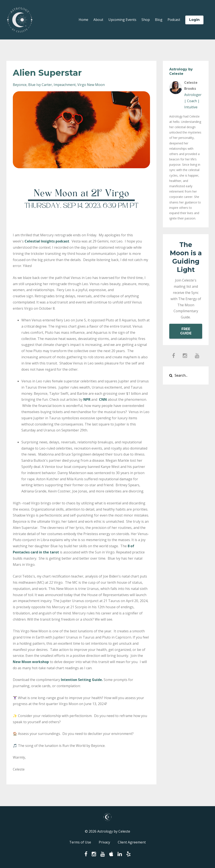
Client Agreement (132, 842)
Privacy (104, 842)
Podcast (174, 20)
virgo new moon (91, 85)
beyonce (20, 85)
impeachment (65, 85)
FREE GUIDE (186, 331)
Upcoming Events (122, 20)
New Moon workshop (31, 662)
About (98, 20)
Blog (159, 20)
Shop (146, 20)
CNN (103, 399)
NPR (87, 399)
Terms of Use (80, 842)
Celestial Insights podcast (47, 241)
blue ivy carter (40, 85)
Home (83, 20)
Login (194, 20)
